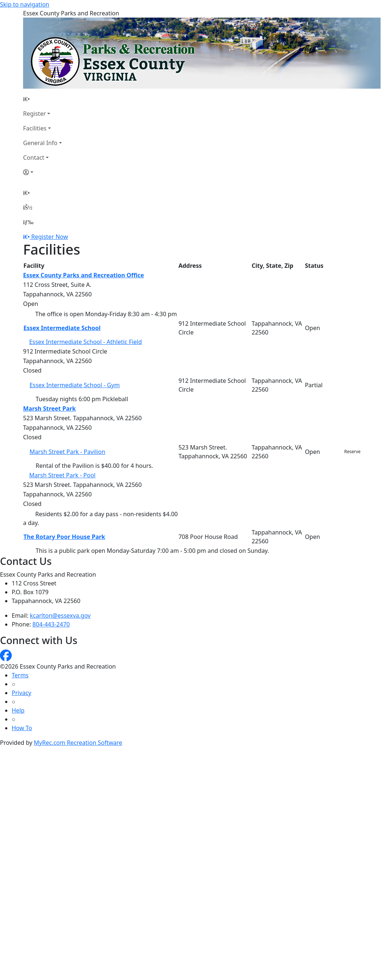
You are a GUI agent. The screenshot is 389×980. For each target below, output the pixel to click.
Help (18, 710)
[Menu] (28, 222)
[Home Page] (42, 99)
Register (34, 114)
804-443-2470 (51, 624)
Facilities (35, 128)
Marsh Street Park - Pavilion (68, 452)
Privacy (21, 693)
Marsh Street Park (49, 408)
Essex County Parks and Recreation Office (84, 275)
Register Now (49, 237)
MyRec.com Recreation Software (78, 743)
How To (22, 728)
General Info (40, 143)
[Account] (42, 172)
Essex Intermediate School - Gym (75, 385)
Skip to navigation (25, 4)
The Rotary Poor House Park (64, 537)
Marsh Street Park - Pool (62, 475)
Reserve (353, 452)
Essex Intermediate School (62, 328)
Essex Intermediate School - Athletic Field (86, 342)
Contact (34, 158)
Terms (20, 675)
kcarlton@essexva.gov (60, 615)
